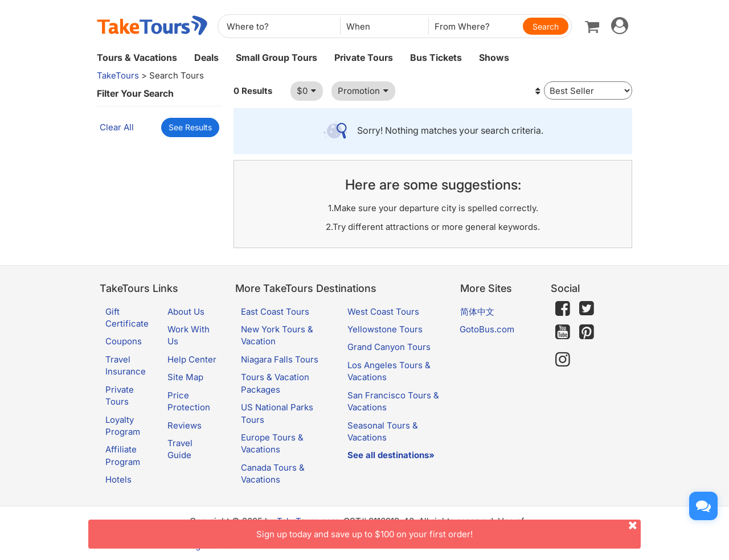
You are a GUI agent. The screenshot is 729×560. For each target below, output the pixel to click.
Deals (206, 57)
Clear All (117, 127)
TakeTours (118, 75)
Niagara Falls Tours (280, 359)
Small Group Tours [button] (277, 57)
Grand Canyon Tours (389, 347)
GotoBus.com (487, 329)
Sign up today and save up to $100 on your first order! (449, 530)
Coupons (124, 341)
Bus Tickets (436, 57)
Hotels (118, 479)
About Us (186, 312)
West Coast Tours (383, 312)
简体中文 (477, 312)
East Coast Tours (275, 312)
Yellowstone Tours (385, 329)
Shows (494, 57)
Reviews (185, 425)
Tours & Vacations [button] (137, 57)
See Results (190, 127)
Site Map (185, 377)
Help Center (192, 359)
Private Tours (364, 57)
